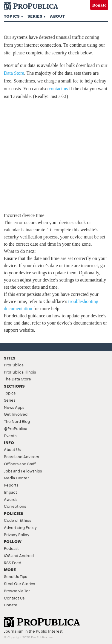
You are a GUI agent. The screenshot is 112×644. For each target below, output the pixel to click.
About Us (12, 449)
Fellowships (31, 471)
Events (10, 435)
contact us (58, 89)
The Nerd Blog (17, 421)
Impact (10, 492)
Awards (11, 499)
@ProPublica (16, 428)
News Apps (14, 407)
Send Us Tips (15, 576)
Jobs (8, 471)
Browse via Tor (17, 591)
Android (26, 555)
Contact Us (14, 598)
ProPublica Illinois (20, 372)
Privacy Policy (17, 534)
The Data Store (17, 379)
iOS (7, 555)
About (57, 16)
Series (35, 16)
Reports (11, 485)
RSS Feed (13, 562)
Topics (12, 16)
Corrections (15, 506)
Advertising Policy (20, 527)
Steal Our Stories (19, 583)
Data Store (14, 73)
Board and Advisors (21, 456)
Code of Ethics (17, 520)
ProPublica (14, 365)
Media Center (16, 478)
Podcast (11, 548)
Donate (99, 5)
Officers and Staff (20, 464)
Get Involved (16, 414)
